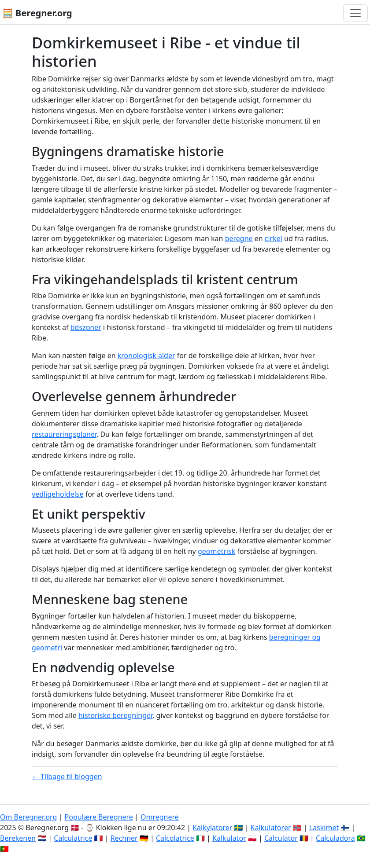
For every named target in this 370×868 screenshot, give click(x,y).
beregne (239, 238)
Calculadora (335, 838)
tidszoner (86, 327)
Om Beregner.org (28, 817)
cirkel (274, 238)
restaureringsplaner (64, 434)
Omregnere (160, 817)
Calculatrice (73, 838)
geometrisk (216, 551)
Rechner (124, 838)
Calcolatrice (175, 838)
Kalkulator (229, 838)
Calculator (281, 838)
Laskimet (324, 828)
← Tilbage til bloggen (67, 776)
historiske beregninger (115, 715)
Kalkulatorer (271, 828)
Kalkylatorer (212, 828)
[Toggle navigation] (355, 13)
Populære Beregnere (99, 817)
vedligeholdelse (58, 494)
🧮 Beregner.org (37, 13)
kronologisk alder (146, 355)
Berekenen (18, 838)
